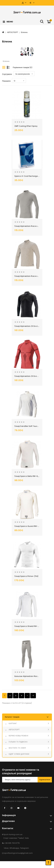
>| (33, 696)
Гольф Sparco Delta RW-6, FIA (28, 476)
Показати (6, 81)
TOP (48, 862)
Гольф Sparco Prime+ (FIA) (26, 576)
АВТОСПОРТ (13, 32)
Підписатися (45, 780)
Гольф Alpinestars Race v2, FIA (28, 226)
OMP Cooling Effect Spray (26, 126)
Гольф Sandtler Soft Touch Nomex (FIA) (32, 426)
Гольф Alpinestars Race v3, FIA (28, 276)
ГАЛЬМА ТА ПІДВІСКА (18, 742)
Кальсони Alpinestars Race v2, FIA (30, 676)
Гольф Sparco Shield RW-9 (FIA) (29, 626)
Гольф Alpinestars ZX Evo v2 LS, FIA (30, 376)
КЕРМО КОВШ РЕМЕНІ (19, 736)
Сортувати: (7, 74)
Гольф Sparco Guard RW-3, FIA (28, 526)
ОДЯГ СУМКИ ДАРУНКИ (19, 754)
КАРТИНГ (13, 723)
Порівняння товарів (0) (23, 67)
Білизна (24, 32)
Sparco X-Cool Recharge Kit (27, 176)
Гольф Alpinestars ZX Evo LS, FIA (29, 326)
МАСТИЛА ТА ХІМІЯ (17, 748)
